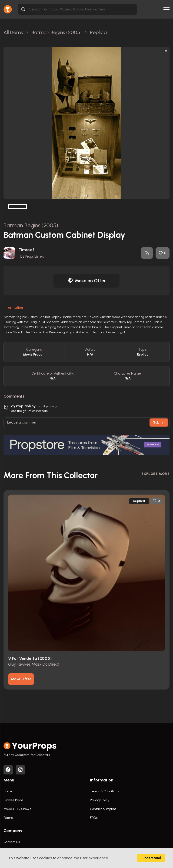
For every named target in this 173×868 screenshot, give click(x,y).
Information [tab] (13, 308)
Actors (8, 818)
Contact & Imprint (103, 809)
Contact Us (12, 842)
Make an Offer (86, 281)
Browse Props (13, 800)
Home (8, 791)
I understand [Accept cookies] (151, 858)
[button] (86, 196)
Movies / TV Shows (17, 809)
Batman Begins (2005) (31, 225)
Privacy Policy (100, 800)
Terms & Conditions (104, 791)
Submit (159, 422)
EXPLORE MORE (155, 474)
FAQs (94, 818)
